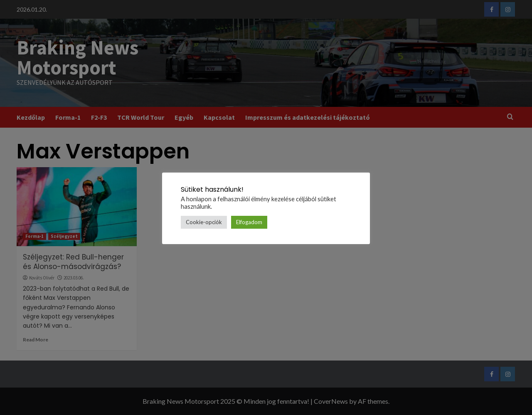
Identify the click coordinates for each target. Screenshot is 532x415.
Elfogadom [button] (249, 222)
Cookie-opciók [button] (204, 222)
